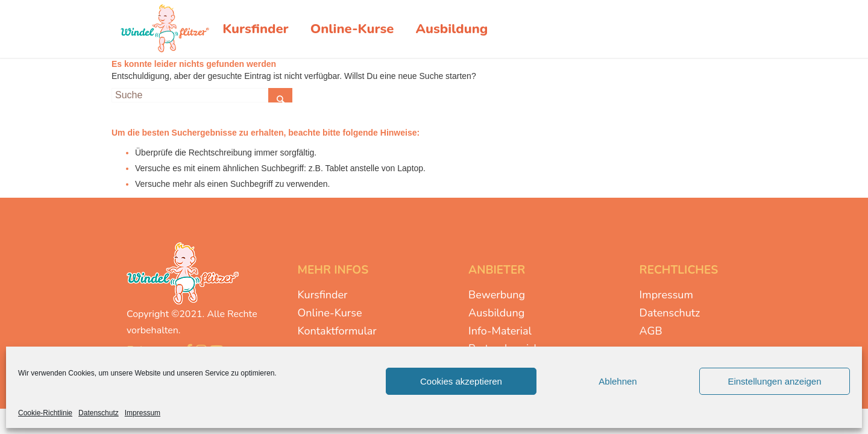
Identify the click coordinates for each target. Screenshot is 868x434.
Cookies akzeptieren (461, 381)
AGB (651, 331)
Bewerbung (497, 295)
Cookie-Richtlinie (45, 413)
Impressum (143, 413)
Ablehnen (618, 381)
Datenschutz (99, 413)
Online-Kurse (330, 313)
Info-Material (500, 331)
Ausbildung (496, 313)
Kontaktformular (337, 331)
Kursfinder (323, 295)
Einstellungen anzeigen (774, 381)
